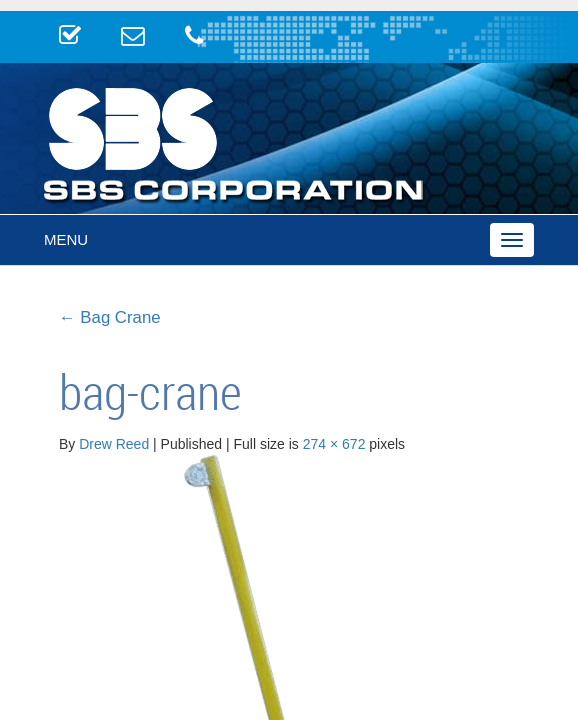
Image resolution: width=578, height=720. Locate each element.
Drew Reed (114, 444)
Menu (66, 239)
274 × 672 (334, 444)
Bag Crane (110, 317)
